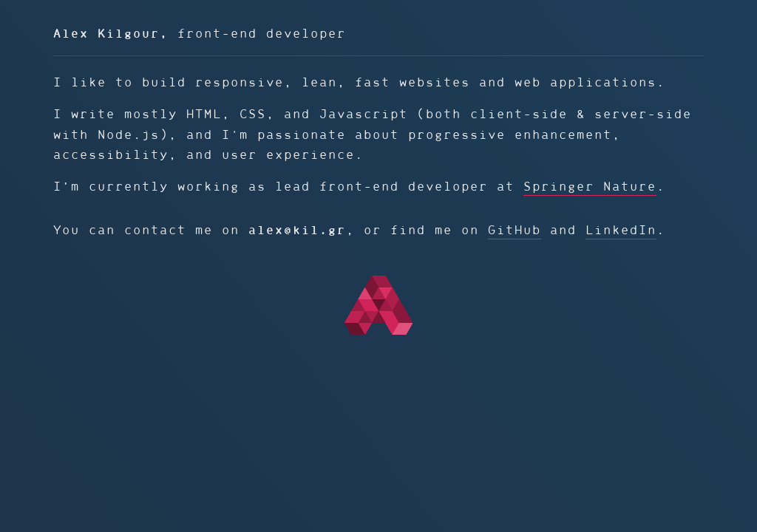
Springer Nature (590, 187)
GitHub (515, 230)
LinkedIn (621, 230)
